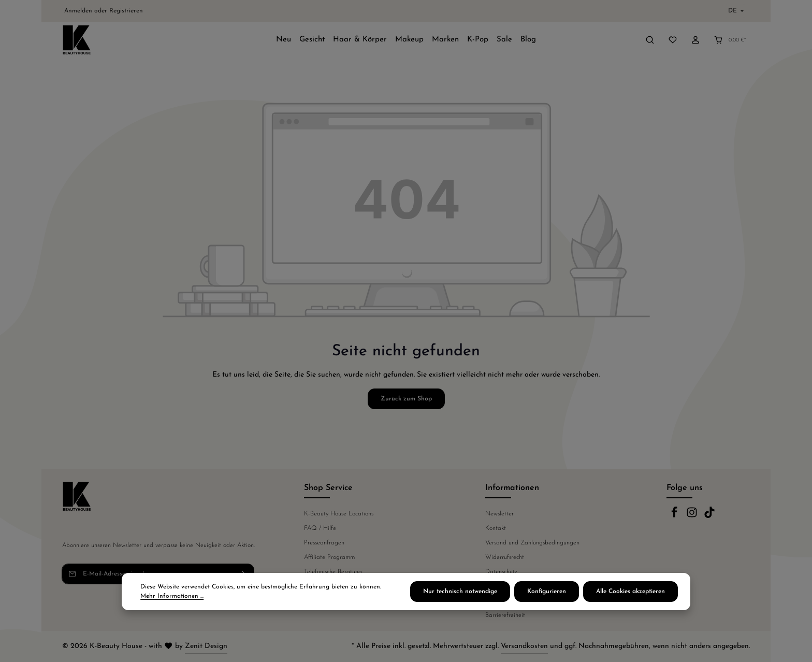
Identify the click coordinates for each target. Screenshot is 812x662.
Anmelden (78, 11)
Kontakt (496, 528)
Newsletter (499, 514)
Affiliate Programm (329, 557)
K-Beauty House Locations (339, 514)
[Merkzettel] (673, 40)
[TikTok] (709, 516)
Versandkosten (524, 646)
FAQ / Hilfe (320, 528)
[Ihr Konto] (695, 40)
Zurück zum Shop (406, 399)
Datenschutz (501, 572)
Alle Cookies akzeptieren (630, 592)
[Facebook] (675, 516)
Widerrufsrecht (505, 557)
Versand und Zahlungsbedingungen (532, 543)
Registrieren (126, 11)
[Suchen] (650, 40)
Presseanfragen (324, 543)
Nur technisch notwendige (460, 592)
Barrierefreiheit (505, 615)
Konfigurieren (547, 592)
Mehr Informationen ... (172, 596)
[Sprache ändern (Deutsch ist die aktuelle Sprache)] (735, 11)
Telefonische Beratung (333, 572)
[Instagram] (693, 516)
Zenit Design (206, 646)
